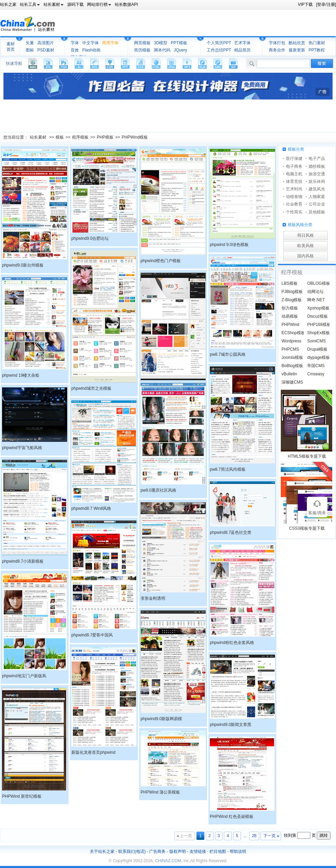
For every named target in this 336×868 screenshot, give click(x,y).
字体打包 (277, 43)
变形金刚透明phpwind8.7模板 (155, 599)
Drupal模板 (317, 349)
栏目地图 (218, 852)
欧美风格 (305, 246)
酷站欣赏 (297, 43)
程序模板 (80, 137)
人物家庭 (317, 197)
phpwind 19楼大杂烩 (21, 375)
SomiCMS (316, 341)
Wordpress (291, 341)
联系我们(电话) (132, 852)
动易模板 (290, 316)
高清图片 (46, 43)
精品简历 (242, 50)
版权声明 (178, 852)
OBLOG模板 (319, 283)
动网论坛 (315, 292)
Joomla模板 (292, 357)
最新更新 (297, 50)
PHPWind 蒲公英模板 (160, 792)
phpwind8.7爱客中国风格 (92, 636)
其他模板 (317, 212)
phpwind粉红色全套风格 (232, 643)
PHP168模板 (319, 325)
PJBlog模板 (292, 292)
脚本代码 (162, 50)
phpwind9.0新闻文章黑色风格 (231, 726)
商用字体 (110, 43)
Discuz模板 (317, 316)
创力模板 (290, 308)
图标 (30, 50)
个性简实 (294, 212)
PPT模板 (179, 43)
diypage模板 (319, 357)
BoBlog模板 (292, 366)
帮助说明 (238, 852)
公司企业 (317, 204)
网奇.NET (316, 300)
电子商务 (294, 166)
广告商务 (157, 852)
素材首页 (11, 47)
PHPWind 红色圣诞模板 (232, 817)
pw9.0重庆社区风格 (158, 490)
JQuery (181, 50)
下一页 (269, 836)
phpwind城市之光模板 (91, 388)
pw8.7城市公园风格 (228, 354)
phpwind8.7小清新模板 (23, 561)
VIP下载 (305, 4)
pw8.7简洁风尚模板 (228, 469)
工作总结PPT (219, 50)
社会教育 (294, 204)
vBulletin (289, 374)
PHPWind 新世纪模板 (22, 796)
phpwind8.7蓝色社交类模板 (231, 533)
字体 (75, 43)
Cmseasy (316, 374)
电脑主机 (294, 174)
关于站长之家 (102, 852)
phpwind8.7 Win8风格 (91, 508)
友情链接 (198, 852)
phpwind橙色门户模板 (161, 261)
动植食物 (294, 197)
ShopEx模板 (319, 333)
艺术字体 (242, 43)
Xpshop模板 (318, 308)
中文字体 (91, 43)
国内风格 (305, 256)
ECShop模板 (293, 333)
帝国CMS (316, 366)
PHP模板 (105, 137)
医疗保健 (294, 159)
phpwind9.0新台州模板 (23, 265)
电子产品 (317, 159)
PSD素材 (46, 50)
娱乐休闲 (317, 181)
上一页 (186, 836)
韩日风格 (305, 235)
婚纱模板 (317, 166)
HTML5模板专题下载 (307, 456)
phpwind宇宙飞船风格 (22, 448)
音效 (75, 50)
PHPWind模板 (135, 137)
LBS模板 (290, 283)
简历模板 (142, 50)
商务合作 (277, 50)
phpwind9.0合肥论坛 (90, 238)
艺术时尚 (294, 189)
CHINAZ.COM (168, 861)
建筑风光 (317, 189)
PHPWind (290, 325)
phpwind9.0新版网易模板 (161, 720)
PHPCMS (290, 349)
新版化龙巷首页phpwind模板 (93, 753)
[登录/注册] (326, 4)
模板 (60, 137)
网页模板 (142, 43)
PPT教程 (317, 50)
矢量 (30, 43)
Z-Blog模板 (292, 300)
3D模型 (161, 43)
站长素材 (38, 137)
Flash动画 (91, 50)
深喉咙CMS (292, 382)
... (245, 836)
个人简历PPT (219, 43)
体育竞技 (294, 181)
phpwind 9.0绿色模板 (229, 245)
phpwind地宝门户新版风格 (24, 677)
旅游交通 (317, 174)
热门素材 (317, 43)
